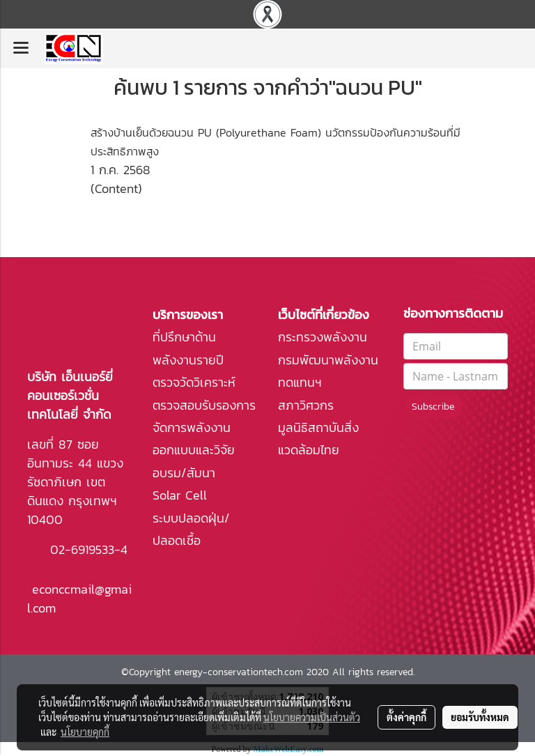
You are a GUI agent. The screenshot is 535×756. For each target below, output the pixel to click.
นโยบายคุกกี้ (85, 732)
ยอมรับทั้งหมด (480, 717)
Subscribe (433, 407)
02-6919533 (82, 549)
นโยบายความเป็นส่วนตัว (312, 717)
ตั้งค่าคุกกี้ (406, 717)
